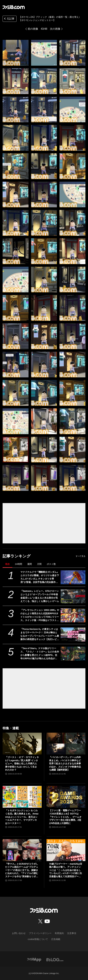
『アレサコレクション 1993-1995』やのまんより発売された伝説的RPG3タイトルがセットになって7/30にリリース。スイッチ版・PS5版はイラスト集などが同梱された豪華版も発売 (40, 615)
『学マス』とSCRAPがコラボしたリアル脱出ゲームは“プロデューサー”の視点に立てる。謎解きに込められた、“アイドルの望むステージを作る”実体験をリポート (22, 870)
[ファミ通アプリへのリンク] (34, 960)
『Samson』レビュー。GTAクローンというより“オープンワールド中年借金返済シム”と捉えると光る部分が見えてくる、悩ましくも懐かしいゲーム (40, 596)
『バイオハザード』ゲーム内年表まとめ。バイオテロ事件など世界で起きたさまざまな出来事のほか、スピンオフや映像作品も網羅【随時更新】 (65, 763)
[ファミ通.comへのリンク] (14, 7)
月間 (39, 564)
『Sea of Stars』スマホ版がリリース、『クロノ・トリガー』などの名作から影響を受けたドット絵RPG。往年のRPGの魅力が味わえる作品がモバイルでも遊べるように (40, 654)
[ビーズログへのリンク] (55, 960)
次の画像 (55, 29)
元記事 (9, 19)
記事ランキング (17, 556)
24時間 (18, 564)
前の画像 (33, 29)
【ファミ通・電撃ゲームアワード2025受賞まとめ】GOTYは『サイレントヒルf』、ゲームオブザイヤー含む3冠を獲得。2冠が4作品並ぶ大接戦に (65, 817)
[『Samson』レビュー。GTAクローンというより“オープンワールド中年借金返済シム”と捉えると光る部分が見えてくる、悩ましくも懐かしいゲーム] (73, 596)
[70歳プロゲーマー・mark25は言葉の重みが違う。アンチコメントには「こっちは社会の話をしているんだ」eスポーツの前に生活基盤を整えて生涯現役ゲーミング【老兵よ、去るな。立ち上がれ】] (66, 850)
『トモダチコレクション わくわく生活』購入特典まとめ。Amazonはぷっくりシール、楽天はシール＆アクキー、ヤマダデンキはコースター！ (22, 817)
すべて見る (81, 556)
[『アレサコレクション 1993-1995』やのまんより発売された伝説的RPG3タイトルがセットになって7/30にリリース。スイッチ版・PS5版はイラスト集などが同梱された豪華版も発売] (73, 615)
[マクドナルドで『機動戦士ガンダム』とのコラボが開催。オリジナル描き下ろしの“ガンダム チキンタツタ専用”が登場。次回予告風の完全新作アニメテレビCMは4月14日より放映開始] (73, 577)
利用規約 (59, 933)
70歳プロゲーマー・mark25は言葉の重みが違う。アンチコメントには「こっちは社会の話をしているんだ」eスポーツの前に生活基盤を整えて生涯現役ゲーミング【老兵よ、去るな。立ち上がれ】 (66, 870)
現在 (7, 564)
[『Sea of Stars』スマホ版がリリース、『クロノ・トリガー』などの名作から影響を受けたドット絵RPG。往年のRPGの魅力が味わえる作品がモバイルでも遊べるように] (73, 654)
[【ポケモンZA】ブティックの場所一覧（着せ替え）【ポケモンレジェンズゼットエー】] (16, 53)
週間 (29, 564)
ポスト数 (51, 564)
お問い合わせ (19, 933)
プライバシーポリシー (40, 933)
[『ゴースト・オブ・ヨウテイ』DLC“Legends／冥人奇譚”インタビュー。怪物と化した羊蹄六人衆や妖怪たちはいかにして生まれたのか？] (22, 744)
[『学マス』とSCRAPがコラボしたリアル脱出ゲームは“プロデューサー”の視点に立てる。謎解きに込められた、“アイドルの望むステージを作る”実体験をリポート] (22, 850)
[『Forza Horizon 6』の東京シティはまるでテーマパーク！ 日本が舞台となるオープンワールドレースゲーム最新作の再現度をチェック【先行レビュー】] (73, 634)
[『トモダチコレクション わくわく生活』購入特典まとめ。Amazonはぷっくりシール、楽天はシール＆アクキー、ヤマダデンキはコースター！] (22, 797)
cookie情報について (38, 939)
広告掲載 (56, 939)
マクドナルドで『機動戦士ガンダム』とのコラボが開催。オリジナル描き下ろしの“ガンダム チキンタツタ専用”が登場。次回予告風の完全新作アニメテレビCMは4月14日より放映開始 (40, 577)
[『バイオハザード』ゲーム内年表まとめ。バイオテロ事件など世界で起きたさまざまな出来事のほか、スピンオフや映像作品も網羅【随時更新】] (66, 744)
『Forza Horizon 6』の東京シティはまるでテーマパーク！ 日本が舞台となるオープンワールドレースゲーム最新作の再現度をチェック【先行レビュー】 (40, 634)
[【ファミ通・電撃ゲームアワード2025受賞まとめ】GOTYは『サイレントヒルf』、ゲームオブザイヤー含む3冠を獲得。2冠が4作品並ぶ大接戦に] (66, 797)
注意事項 (72, 933)
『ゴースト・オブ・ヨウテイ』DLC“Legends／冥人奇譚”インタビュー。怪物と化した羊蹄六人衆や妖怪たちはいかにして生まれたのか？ (22, 763)
